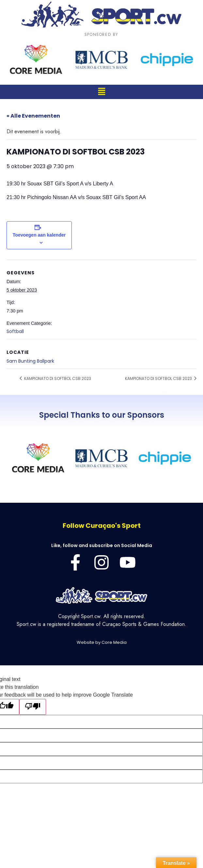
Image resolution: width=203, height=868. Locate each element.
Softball (15, 331)
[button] (101, 92)
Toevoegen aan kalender (39, 235)
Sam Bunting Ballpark (30, 361)
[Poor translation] (33, 707)
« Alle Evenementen (33, 116)
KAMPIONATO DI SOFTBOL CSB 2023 (57, 378)
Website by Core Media (102, 642)
